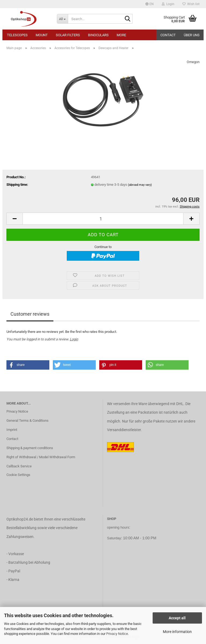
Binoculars (98, 35)
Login (74, 339)
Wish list (191, 4)
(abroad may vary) (140, 185)
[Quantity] (103, 219)
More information (177, 632)
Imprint (12, 430)
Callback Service (19, 466)
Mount (42, 35)
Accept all (177, 618)
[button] (150, 4)
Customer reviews (30, 314)
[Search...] (62, 19)
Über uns (192, 35)
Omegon (193, 62)
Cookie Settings (18, 475)
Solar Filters (68, 35)
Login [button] (168, 4)
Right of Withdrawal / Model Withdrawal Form (41, 457)
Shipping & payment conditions (30, 448)
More (121, 35)
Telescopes (17, 35)
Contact (168, 35)
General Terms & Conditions (27, 421)
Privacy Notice (117, 634)
